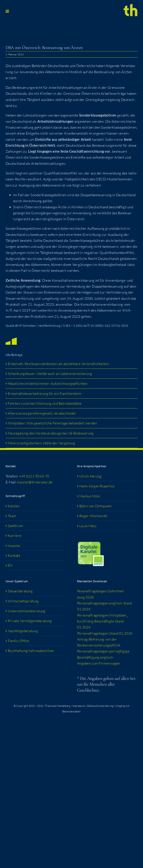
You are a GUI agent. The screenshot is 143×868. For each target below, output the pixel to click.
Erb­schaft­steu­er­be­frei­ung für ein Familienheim (45, 394)
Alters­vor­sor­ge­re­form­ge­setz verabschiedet (42, 413)
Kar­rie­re (15, 536)
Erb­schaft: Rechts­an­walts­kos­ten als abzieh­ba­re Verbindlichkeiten (58, 364)
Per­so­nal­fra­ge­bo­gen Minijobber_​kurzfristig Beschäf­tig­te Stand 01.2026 (103, 621)
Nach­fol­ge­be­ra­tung (23, 631)
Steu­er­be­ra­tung (20, 591)
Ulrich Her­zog (90, 476)
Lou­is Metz (88, 526)
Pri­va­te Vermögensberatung (30, 621)
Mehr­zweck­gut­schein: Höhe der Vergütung (41, 443)
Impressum (79, 706)
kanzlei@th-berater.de (35, 482)
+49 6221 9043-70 (34, 476)
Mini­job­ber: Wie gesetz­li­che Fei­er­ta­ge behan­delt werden (52, 423)
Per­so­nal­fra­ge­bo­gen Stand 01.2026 (105, 633)
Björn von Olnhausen (95, 506)
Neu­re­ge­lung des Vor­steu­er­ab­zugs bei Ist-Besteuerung (51, 433)
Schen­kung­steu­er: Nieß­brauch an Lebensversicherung (50, 374)
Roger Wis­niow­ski (93, 516)
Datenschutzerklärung (100, 706)
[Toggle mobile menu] (8, 11)
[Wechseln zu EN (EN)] (36, 565)
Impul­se (14, 546)
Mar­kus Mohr (90, 496)
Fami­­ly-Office (19, 641)
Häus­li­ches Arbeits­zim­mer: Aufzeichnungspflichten (48, 383)
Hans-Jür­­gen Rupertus (97, 486)
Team (12, 516)
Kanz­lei (14, 506)
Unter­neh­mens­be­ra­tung (27, 611)
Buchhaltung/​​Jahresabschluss (31, 651)
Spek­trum (15, 526)
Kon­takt (14, 555)
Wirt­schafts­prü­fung (23, 601)
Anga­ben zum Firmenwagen (99, 663)
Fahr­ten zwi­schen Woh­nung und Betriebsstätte (45, 403)
